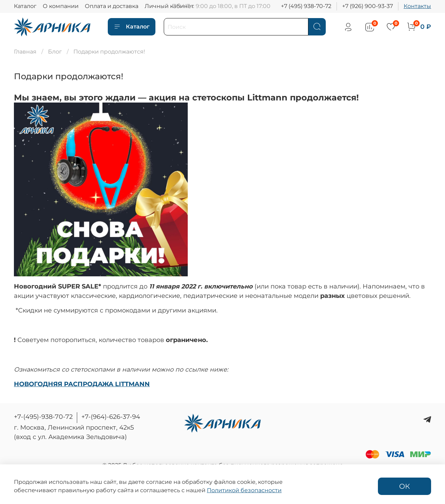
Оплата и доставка (112, 6)
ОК (404, 486)
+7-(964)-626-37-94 (111, 417)
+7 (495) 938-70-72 (306, 6)
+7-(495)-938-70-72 (43, 417)
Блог (55, 52)
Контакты (417, 6)
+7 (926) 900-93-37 (367, 6)
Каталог (25, 6)
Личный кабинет (169, 6)
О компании (61, 6)
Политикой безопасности (244, 490)
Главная (25, 52)
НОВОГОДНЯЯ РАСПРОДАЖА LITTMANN (82, 384)
